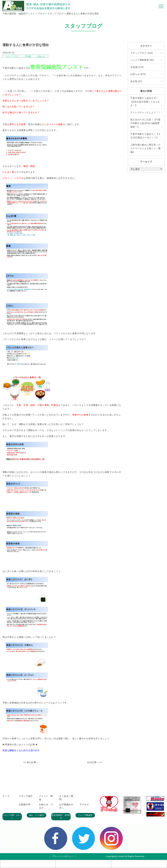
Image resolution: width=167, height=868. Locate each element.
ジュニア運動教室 (85, 815)
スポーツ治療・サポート (12, 817)
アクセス (84, 804)
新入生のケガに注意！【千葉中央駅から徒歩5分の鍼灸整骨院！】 (145, 123)
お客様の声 (25, 804)
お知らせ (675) (138, 74)
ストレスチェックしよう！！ (145, 112)
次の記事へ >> (94, 762)
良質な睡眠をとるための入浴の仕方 (21, 750)
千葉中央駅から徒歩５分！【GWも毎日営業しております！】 (145, 102)
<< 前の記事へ (31, 762)
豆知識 (28, 56)
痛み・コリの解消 (37, 815)
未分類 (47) (136, 81)
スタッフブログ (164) (142, 53)
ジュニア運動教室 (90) (142, 60)
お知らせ (41, 56)
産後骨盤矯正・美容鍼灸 (61, 817)
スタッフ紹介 (26, 796)
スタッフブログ (12, 56)
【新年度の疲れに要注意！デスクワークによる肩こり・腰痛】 (145, 148)
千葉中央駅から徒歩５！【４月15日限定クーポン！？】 (145, 136)
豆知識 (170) (137, 67)
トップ (6, 796)
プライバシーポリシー (63, 856)
